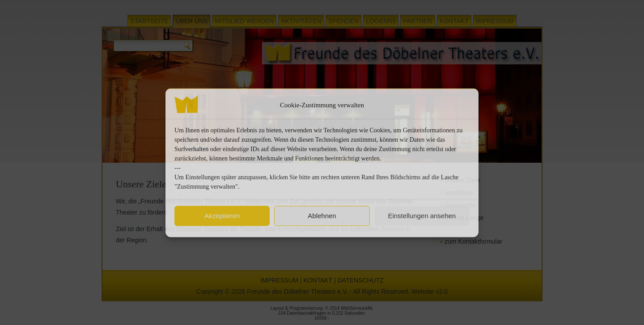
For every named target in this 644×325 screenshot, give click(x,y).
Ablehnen (322, 216)
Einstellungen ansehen (422, 216)
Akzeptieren (222, 216)
